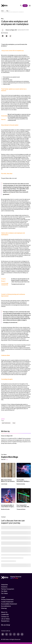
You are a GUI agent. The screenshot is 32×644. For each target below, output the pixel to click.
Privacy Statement (7, 600)
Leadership (5, 614)
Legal (3, 597)
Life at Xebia (5, 619)
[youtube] (18, 634)
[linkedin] (3, 634)
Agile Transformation (6, 423)
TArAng (6, 373)
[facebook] (14, 634)
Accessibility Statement (9, 604)
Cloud (14, 423)
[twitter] (10, 634)
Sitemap (4, 608)
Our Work (4, 591)
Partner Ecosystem (8, 589)
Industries (4, 585)
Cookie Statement (7, 602)
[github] (7, 634)
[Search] (21, 6)
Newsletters (5, 621)
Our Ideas (4, 593)
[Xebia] (4, 6)
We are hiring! (6, 625)
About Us (4, 612)
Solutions (4, 587)
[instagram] (22, 634)
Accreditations (6, 606)
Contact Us (5, 617)
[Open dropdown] (30, 6)
